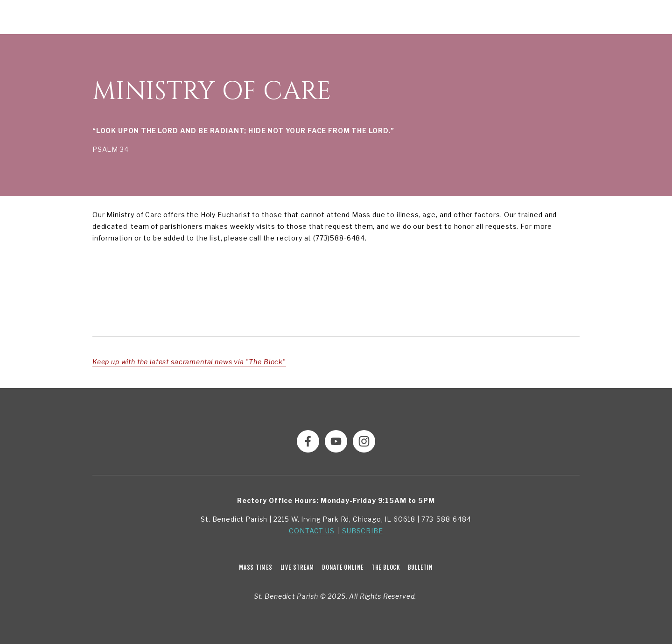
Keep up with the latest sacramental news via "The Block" (189, 362)
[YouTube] (336, 441)
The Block (386, 567)
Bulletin (420, 567)
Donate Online (343, 567)
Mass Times (256, 567)
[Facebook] (308, 441)
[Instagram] (364, 441)
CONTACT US (311, 531)
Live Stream (297, 567)
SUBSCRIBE (361, 531)
